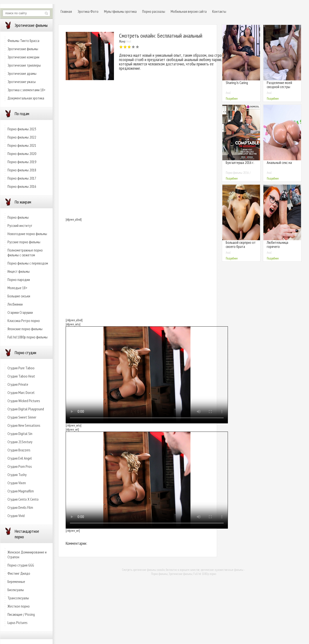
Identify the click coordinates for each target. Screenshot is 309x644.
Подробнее (232, 99)
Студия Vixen (17, 483)
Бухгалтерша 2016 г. (240, 162)
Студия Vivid (16, 516)
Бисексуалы (16, 590)
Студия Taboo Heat (21, 376)
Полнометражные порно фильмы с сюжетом (25, 252)
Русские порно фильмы (24, 242)
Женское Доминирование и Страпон (27, 554)
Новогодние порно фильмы (27, 234)
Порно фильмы (18, 217)
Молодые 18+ (18, 288)
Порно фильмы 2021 (22, 145)
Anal (129, 41)
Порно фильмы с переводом (28, 263)
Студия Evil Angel (20, 458)
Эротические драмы (22, 73)
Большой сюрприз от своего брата (241, 244)
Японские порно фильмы (25, 329)
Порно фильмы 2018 (22, 170)
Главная (66, 11)
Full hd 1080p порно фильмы (28, 337)
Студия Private (18, 384)
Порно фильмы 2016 (22, 186)
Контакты (219, 11)
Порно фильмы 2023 (22, 129)
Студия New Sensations (24, 425)
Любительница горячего (277, 244)
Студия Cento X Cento (23, 499)
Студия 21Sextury (20, 442)
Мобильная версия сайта (189, 11)
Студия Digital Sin (20, 434)
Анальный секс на (279, 162)
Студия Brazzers (19, 450)
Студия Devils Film (20, 507)
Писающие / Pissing (21, 614)
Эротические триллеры (24, 65)
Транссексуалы (18, 598)
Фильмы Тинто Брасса (23, 41)
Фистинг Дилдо (19, 573)
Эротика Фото (88, 11)
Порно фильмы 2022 (22, 137)
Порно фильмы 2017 (22, 178)
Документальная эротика (26, 98)
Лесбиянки (15, 304)
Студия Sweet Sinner (22, 417)
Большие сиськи (19, 296)
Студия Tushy (17, 475)
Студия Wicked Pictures (24, 401)
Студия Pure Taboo (21, 368)
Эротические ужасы (22, 82)
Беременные (16, 581)
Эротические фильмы (23, 49)
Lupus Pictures (18, 623)
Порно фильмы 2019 (22, 162)
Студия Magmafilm (21, 491)
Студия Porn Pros (20, 466)
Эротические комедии (23, 57)
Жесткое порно (19, 606)
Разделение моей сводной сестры (279, 85)
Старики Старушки (20, 312)
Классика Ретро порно (24, 321)
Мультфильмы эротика (120, 11)
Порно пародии (19, 280)
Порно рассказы (154, 11)
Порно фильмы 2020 (22, 154)
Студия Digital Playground (26, 409)
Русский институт (20, 225)
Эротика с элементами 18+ (27, 90)
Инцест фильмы (19, 271)
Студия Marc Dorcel (21, 392)
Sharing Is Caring (237, 83)
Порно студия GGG (21, 565)
